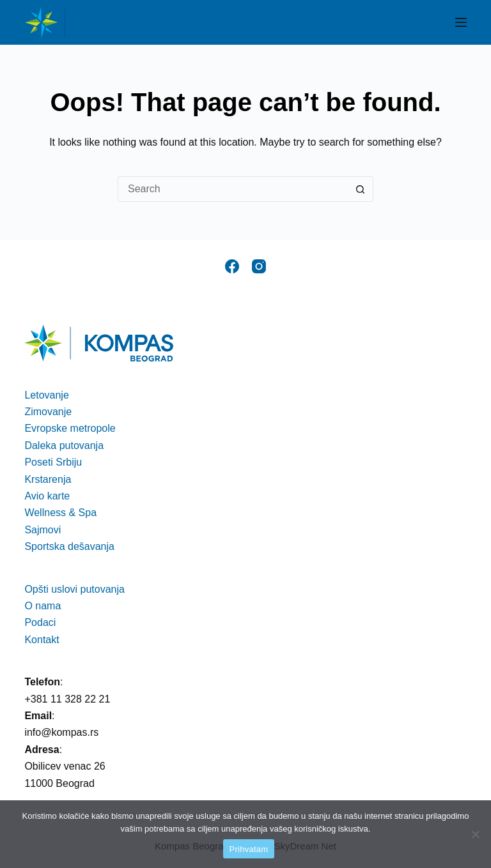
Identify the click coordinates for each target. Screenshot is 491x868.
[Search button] (361, 189)
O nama (43, 606)
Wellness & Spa (60, 513)
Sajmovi (43, 530)
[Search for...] (233, 189)
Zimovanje (48, 412)
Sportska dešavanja (69, 546)
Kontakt (42, 640)
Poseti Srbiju (53, 462)
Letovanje (46, 395)
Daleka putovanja (64, 445)
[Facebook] (232, 266)
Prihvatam (249, 849)
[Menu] (461, 22)
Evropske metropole (70, 428)
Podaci (40, 622)
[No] (475, 834)
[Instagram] (259, 266)
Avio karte (47, 496)
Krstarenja (48, 479)
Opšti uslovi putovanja (74, 589)
